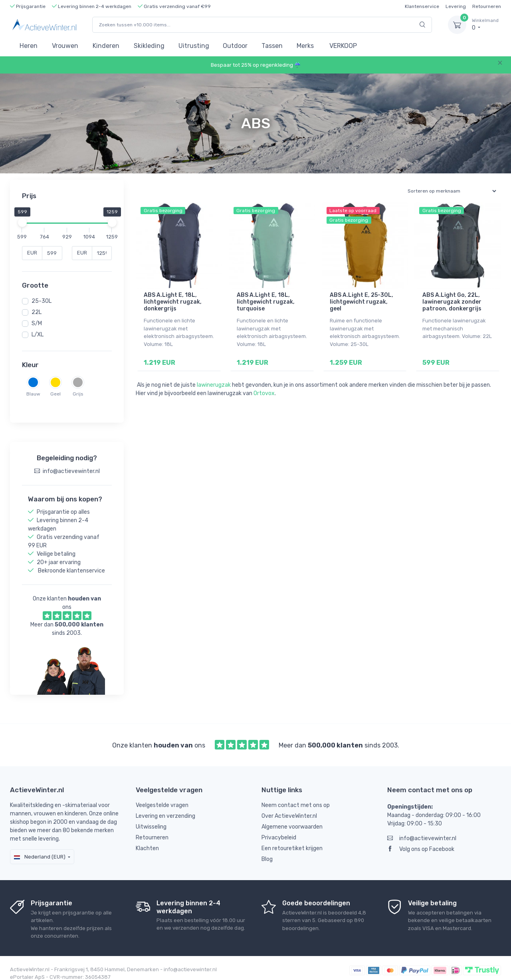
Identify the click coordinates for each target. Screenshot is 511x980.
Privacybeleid (279, 830)
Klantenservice (422, 6)
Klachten (147, 841)
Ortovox (264, 393)
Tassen (272, 46)
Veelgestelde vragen (162, 798)
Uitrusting (194, 46)
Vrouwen (65, 46)
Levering (456, 6)
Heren (29, 46)
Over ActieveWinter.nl (289, 808)
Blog (267, 852)
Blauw (33, 394)
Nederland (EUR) (40, 849)
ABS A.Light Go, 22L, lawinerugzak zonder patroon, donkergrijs (452, 302)
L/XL (38, 335)
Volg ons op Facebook (421, 842)
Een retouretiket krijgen (292, 841)
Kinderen (106, 46)
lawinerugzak (214, 385)
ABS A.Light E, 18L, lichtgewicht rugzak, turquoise (266, 302)
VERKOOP (343, 46)
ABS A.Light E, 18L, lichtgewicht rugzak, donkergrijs (173, 302)
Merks (305, 46)
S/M (37, 323)
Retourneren (487, 6)
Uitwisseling (151, 819)
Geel (55, 394)
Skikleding (149, 46)
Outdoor (235, 46)
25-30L (42, 301)
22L (37, 312)
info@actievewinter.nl (422, 831)
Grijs (78, 394)
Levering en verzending (165, 808)
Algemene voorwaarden (292, 819)
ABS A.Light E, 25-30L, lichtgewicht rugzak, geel (361, 302)
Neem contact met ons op (296, 798)
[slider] (22, 223)
